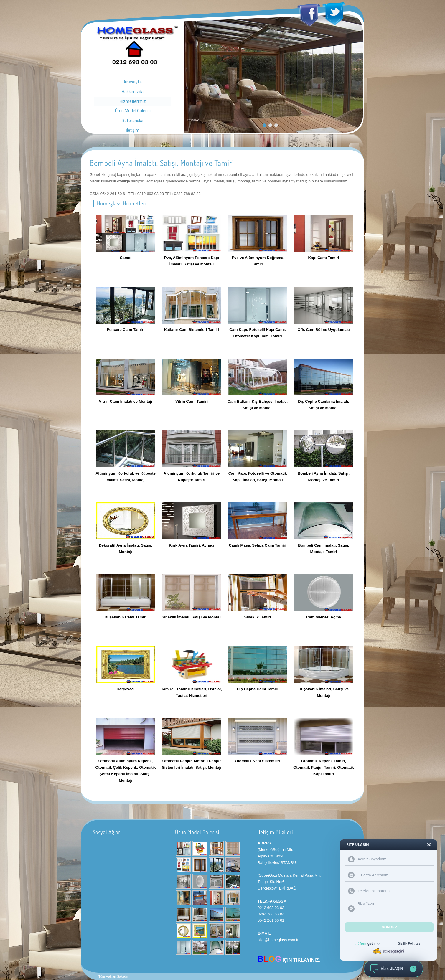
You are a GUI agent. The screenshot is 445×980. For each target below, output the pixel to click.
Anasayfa (133, 82)
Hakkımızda (133, 92)
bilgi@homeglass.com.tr (278, 940)
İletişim (133, 130)
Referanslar (133, 121)
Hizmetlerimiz (133, 101)
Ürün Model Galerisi (133, 111)
